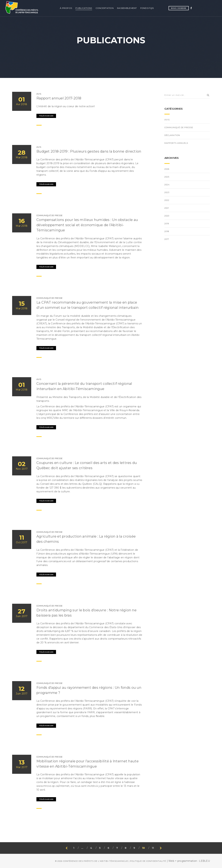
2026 (167, 169)
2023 (167, 192)
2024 (167, 185)
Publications (84, 8)
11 (153, 848)
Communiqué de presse (179, 127)
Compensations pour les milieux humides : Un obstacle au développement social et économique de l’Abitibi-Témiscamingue (87, 225)
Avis (167, 120)
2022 (167, 200)
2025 (167, 177)
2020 (167, 216)
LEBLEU (204, 861)
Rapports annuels (176, 143)
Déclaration (172, 135)
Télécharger (46, 116)
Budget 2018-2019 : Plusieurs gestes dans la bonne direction (89, 151)
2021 (167, 208)
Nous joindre (179, 8)
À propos (66, 8)
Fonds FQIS (147, 8)
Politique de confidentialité (148, 861)
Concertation (105, 8)
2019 (167, 224)
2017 (167, 239)
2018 (167, 231)
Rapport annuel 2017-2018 (59, 98)
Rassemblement (127, 8)
